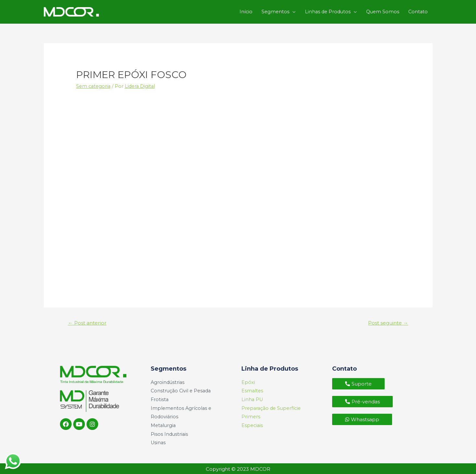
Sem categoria (94, 82)
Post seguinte (387, 319)
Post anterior (88, 319)
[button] (358, 380)
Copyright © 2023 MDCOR (238, 468)
